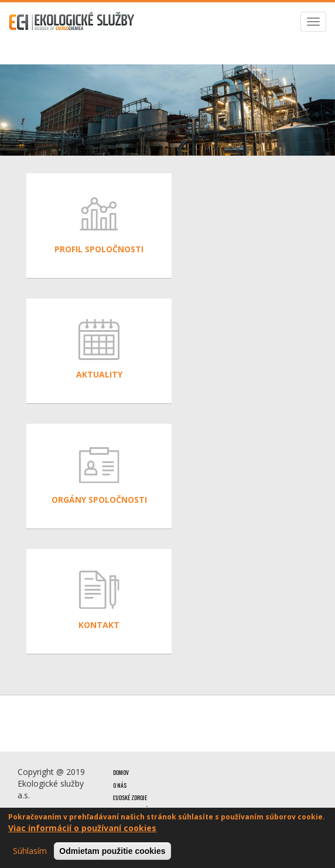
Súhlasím (30, 851)
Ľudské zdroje (130, 797)
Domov (121, 772)
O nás (120, 785)
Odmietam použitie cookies (112, 852)
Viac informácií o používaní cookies (82, 828)
